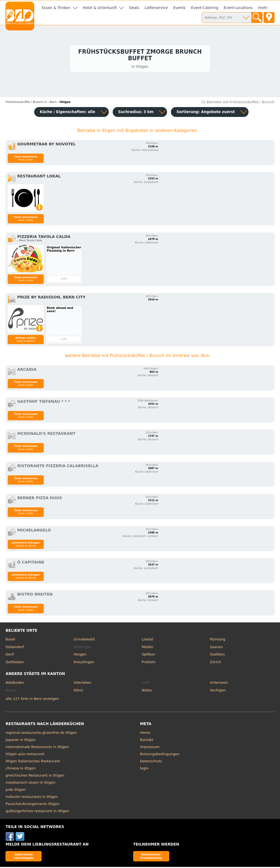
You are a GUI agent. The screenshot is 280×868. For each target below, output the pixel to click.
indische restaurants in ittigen (32, 798)
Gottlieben (15, 663)
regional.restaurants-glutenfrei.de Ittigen (41, 734)
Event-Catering (205, 8)
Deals (134, 8)
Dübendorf (15, 648)
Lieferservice (156, 8)
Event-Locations (238, 8)
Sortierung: (205, 113)
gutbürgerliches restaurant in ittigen (37, 812)
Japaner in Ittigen (21, 741)
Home (145, 734)
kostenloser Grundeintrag (151, 857)
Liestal (148, 640)
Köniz (78, 691)
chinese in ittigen (21, 769)
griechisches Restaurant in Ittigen (35, 776)
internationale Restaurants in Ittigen (37, 748)
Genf (10, 655)
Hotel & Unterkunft (100, 8)
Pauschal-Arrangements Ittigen (32, 805)
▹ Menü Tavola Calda (30, 242)
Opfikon (149, 655)
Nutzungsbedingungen (160, 755)
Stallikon (217, 655)
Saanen (217, 648)
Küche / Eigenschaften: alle (67, 113)
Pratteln (149, 663)
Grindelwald (84, 640)
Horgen (80, 655)
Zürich (216, 663)
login (144, 769)
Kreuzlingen (84, 663)
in (26, 103)
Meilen (148, 648)
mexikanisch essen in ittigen (30, 784)
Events (180, 8)
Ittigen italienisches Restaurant (33, 762)
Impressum (150, 748)
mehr (263, 8)
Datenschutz (151, 762)
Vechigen (218, 691)
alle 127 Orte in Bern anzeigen (32, 699)
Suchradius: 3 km (136, 113)
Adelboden (15, 684)
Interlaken (82, 684)
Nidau (147, 691)
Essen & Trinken (56, 8)
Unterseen (219, 684)
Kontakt (147, 741)
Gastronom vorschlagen (24, 857)
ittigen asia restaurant (25, 755)
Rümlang (218, 640)
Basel (10, 640)
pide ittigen (15, 791)
